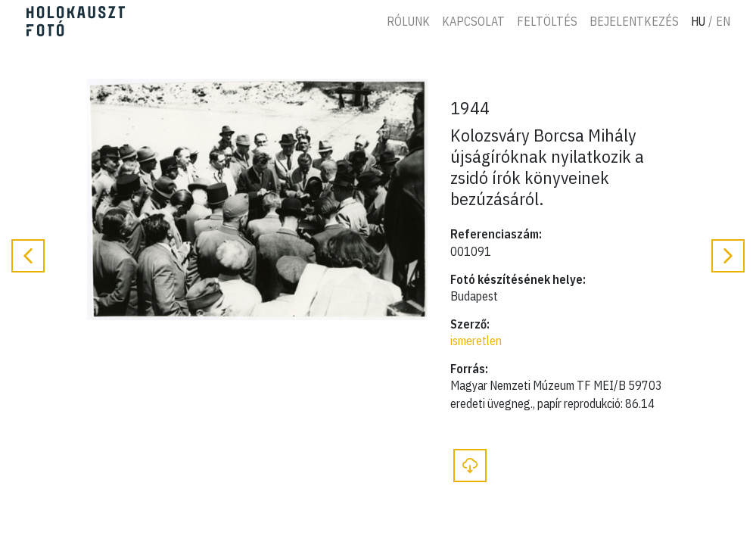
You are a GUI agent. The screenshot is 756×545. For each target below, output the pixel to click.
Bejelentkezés (634, 21)
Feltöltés (547, 21)
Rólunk (408, 21)
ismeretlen (476, 341)
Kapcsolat (473, 21)
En (723, 21)
